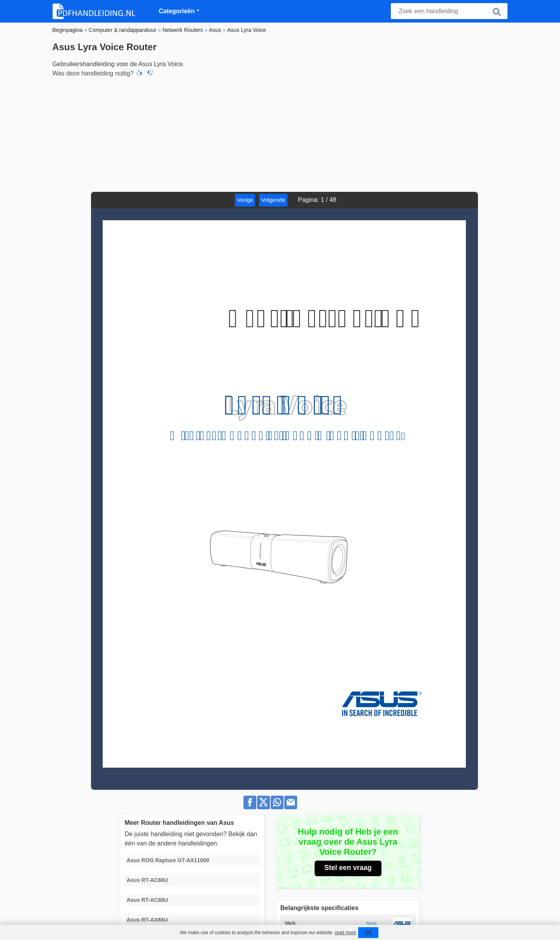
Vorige (245, 200)
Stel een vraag (348, 868)
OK (368, 933)
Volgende (273, 200)
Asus (372, 923)
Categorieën (177, 11)
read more (346, 933)
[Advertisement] (280, 133)
